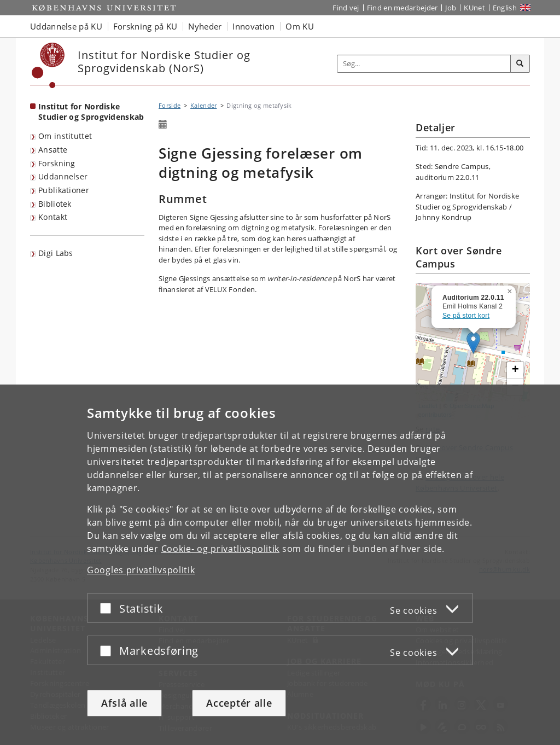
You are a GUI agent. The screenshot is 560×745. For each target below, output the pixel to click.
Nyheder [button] (205, 26)
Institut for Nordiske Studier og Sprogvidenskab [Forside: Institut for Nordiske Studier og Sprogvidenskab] (91, 112)
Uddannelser (63, 176)
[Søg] (520, 64)
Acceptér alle (239, 703)
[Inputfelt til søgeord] (424, 64)
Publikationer (64, 190)
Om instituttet (65, 136)
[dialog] (280, 565)
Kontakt (53, 217)
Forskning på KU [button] (145, 26)
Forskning (57, 163)
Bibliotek (55, 204)
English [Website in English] (505, 8)
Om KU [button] (300, 26)
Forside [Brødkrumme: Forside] (170, 105)
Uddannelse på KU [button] (66, 26)
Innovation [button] (253, 26)
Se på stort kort (466, 316)
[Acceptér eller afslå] (108, 608)
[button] (511, 289)
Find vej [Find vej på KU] (346, 8)
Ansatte (53, 150)
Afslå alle (124, 703)
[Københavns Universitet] (48, 65)
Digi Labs (56, 253)
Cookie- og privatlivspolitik (221, 549)
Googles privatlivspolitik (141, 570)
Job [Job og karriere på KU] (451, 8)
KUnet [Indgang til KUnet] (474, 8)
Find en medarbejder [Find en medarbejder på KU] (402, 8)
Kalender (203, 105)
